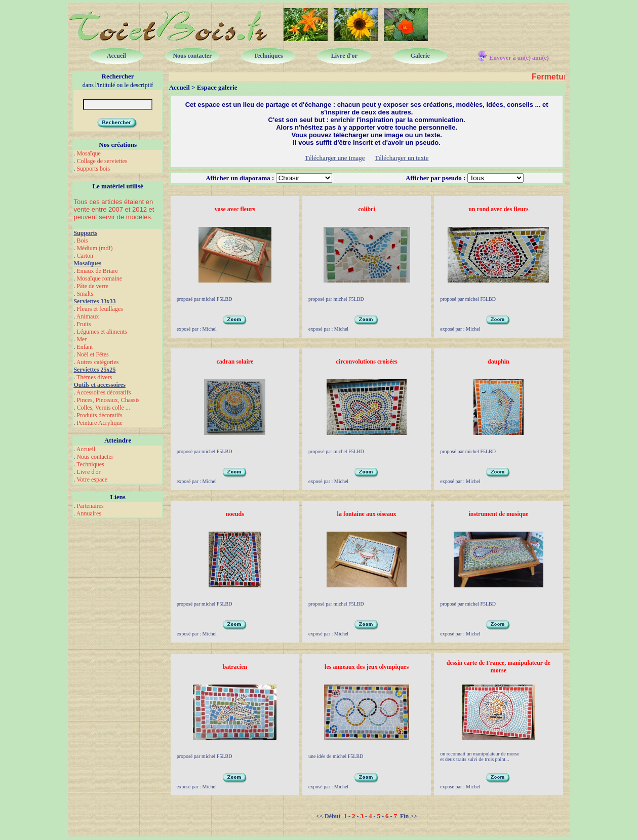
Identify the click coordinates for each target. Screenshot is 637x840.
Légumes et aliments (102, 332)
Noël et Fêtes (92, 354)
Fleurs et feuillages (99, 309)
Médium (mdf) (94, 248)
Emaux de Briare (97, 271)
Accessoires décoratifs (104, 392)
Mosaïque (88, 153)
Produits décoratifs (99, 415)
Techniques (90, 464)
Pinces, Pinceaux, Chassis (108, 400)
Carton (85, 256)
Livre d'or (88, 472)
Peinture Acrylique (99, 423)
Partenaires (90, 506)
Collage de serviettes (102, 161)
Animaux (88, 316)
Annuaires (89, 513)
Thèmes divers (94, 377)
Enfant (85, 347)
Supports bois (93, 169)
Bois (82, 241)
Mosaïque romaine (99, 278)
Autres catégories (98, 362)
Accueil (86, 449)
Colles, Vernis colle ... (103, 408)
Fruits (84, 324)
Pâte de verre (92, 286)
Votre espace (92, 479)
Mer (82, 339)
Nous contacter (95, 457)
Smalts (85, 294)
